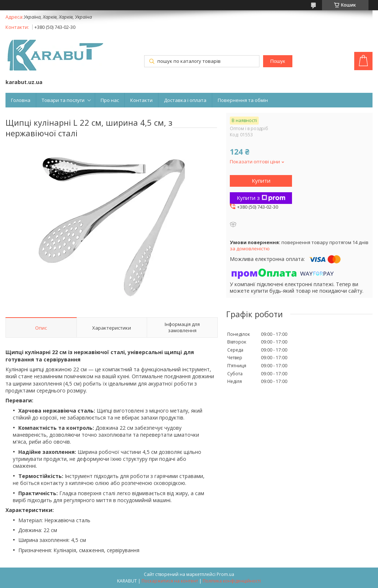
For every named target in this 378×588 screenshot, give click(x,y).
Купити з (261, 198)
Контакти (141, 100)
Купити (261, 181)
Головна (21, 100)
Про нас (110, 100)
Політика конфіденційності (232, 581)
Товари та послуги (63, 100)
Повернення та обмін (243, 100)
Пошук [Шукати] (278, 61)
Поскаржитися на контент (170, 581)
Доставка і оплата (185, 100)
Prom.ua (225, 574)
